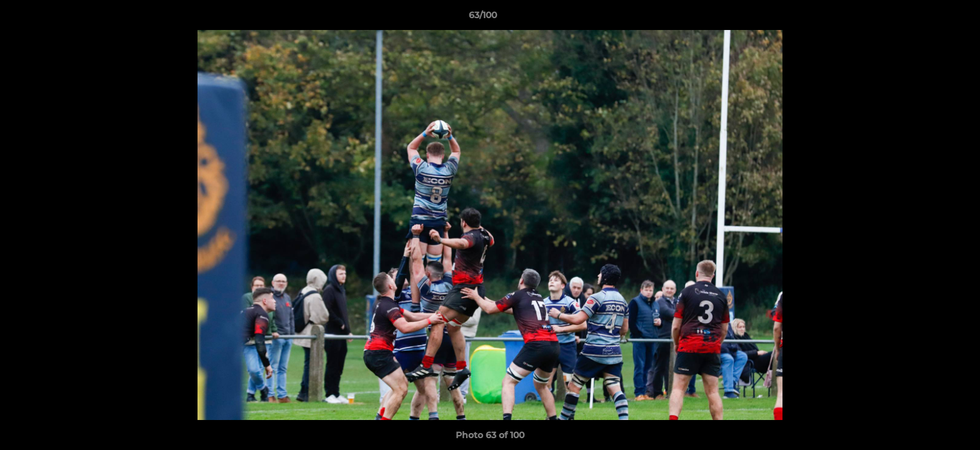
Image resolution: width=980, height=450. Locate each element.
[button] (927, 18)
